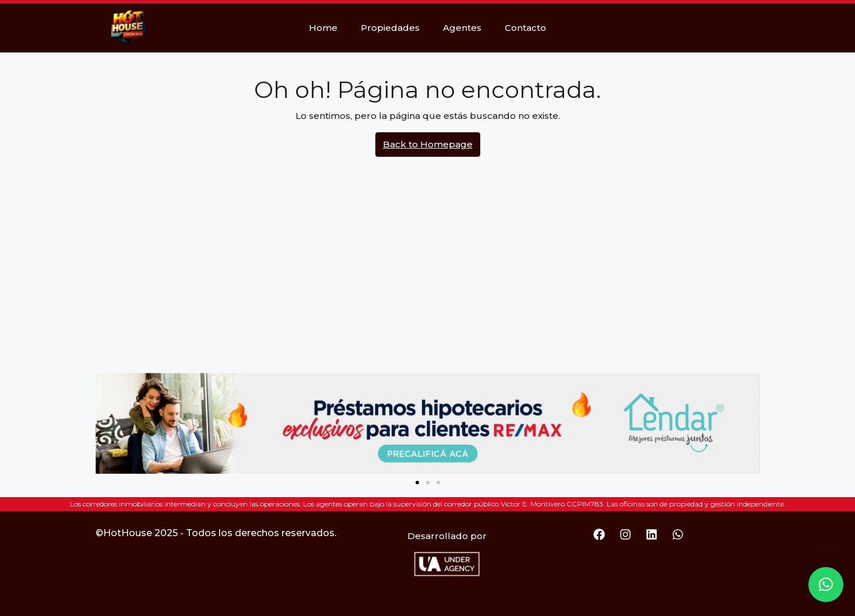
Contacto (525, 28)
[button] (417, 483)
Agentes (462, 28)
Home (323, 28)
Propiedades (390, 28)
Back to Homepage (428, 144)
